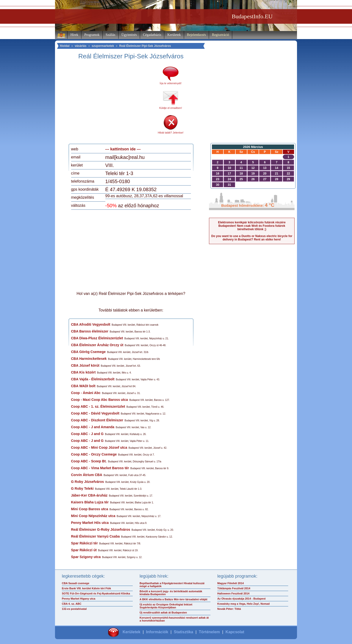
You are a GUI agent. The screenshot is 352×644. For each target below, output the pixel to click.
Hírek (74, 35)
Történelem (209, 632)
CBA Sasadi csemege (76, 583)
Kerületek (174, 35)
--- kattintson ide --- (123, 149)
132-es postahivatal (74, 609)
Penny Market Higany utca (79, 599)
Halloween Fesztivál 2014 (233, 593)
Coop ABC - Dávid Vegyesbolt (95, 413)
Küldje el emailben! (171, 108)
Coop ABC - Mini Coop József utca (99, 447)
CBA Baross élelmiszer (90, 331)
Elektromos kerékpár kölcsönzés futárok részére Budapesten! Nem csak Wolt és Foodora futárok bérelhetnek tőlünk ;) (252, 226)
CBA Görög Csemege (88, 352)
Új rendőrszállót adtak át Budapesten (163, 613)
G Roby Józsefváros (88, 482)
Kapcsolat (235, 632)
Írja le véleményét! (170, 83)
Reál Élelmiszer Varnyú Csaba (95, 536)
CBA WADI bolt (83, 386)
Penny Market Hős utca (90, 523)
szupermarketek (103, 46)
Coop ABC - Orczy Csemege (94, 454)
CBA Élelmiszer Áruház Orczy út (97, 345)
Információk (157, 632)
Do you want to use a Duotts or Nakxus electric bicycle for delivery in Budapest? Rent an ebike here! (252, 238)
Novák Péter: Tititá (229, 609)
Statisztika (183, 632)
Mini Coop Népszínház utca (93, 516)
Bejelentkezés (197, 35)
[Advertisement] (112, 104)
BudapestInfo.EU (252, 16)
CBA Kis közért (83, 372)
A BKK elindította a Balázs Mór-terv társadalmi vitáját (173, 599)
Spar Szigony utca (86, 557)
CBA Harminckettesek (89, 359)
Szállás (110, 35)
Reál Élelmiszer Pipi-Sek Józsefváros (145, 46)
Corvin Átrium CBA (87, 475)
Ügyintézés (129, 35)
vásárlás (81, 46)
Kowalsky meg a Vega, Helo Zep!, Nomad (243, 604)
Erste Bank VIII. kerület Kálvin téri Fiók (86, 588)
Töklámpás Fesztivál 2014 (234, 588)
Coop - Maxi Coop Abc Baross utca (100, 400)
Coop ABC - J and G (87, 434)
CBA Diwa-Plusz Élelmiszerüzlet (97, 338)
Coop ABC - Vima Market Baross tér (100, 468)
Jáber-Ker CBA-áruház (89, 495)
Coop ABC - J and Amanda (93, 427)
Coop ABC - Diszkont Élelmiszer (97, 420)
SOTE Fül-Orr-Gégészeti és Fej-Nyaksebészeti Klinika (96, 593)
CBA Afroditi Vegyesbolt (91, 324)
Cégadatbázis (152, 35)
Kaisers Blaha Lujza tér (90, 502)
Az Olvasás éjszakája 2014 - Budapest (242, 599)
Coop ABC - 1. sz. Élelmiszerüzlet (98, 406)
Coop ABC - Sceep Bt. (89, 461)
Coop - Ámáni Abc (86, 393)
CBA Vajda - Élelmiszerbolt (93, 379)
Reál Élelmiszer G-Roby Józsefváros (101, 530)
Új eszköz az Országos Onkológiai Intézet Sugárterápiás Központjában (166, 606)
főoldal (65, 46)
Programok (92, 35)
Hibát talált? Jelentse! (170, 133)
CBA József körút (85, 365)
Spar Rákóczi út (84, 550)
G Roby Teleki (82, 488)
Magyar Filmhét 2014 (231, 583)
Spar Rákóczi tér (85, 543)
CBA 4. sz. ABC (72, 604)
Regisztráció (220, 35)
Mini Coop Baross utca (90, 509)
